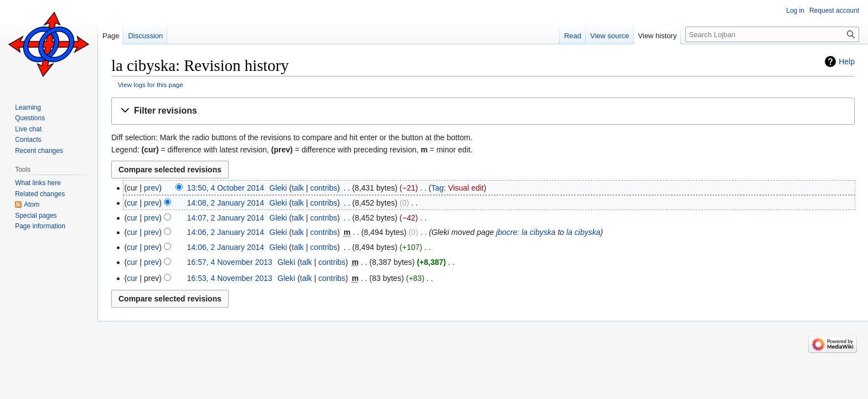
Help (847, 62)
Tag (438, 188)
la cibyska (583, 232)
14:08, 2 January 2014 (226, 203)
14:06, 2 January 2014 (226, 232)
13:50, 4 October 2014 (226, 188)
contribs (324, 188)
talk (298, 188)
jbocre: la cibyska (526, 232)
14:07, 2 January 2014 (226, 218)
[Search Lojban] (772, 34)
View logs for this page (151, 85)
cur (132, 203)
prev (151, 188)
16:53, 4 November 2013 (230, 278)
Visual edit (466, 188)
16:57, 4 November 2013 (230, 262)
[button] (483, 111)
